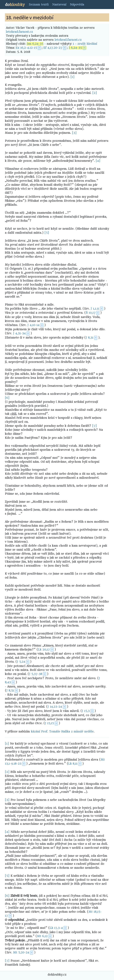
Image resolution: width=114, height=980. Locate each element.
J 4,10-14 (33, 325)
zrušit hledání (87, 44)
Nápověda (77, 5)
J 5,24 (21, 662)
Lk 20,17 (44, 650)
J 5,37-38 (36, 674)
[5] (47, 233)
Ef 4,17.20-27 (53, 48)
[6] (7, 398)
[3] (74, 133)
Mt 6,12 (42, 936)
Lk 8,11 (73, 764)
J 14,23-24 (55, 707)
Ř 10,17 (91, 313)
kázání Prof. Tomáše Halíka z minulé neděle (62, 731)
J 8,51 (10, 690)
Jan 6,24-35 (35, 44)
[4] (98, 161)
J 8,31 (90, 338)
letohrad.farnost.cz (19, 32)
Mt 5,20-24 (21, 952)
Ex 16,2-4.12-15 (26, 48)
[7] (94, 426)
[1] (73, 77)
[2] (95, 93)
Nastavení (59, 5)
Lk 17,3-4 (56, 928)
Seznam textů (39, 5)
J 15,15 (49, 723)
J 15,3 (86, 711)
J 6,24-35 (75, 48)
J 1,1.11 (95, 309)
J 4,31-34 (19, 333)
